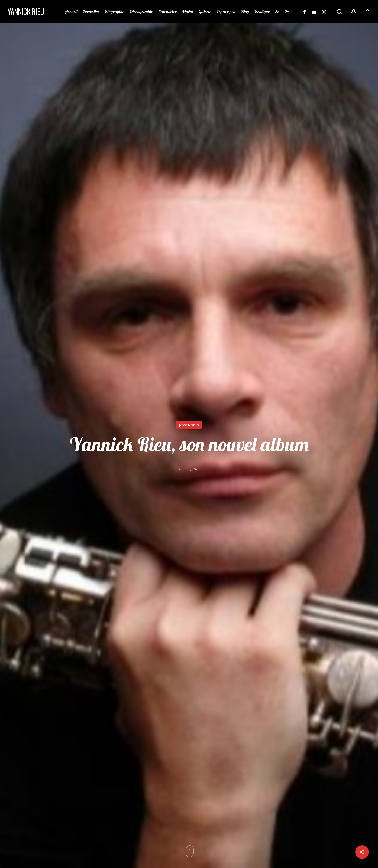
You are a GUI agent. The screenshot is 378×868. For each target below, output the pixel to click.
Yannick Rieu (26, 12)
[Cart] (367, 12)
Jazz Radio (189, 425)
